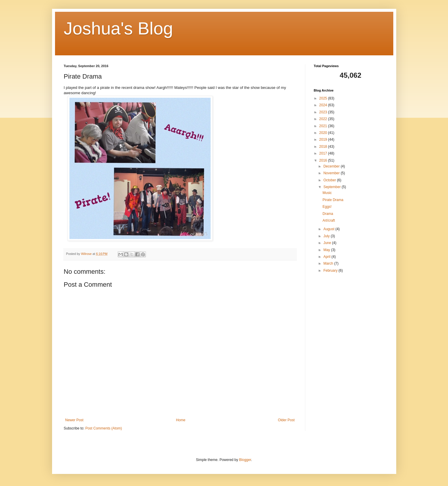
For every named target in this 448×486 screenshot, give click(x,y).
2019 (324, 140)
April (327, 257)
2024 (324, 105)
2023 (324, 112)
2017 (324, 153)
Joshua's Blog (119, 28)
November (332, 173)
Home (181, 420)
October (330, 180)
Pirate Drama (333, 200)
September (332, 187)
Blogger (245, 460)
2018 (324, 147)
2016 (324, 160)
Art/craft (329, 220)
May (327, 250)
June (328, 243)
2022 (324, 119)
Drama (328, 214)
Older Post (286, 420)
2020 (324, 133)
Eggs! (327, 207)
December (332, 166)
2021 (324, 126)
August (329, 229)
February (331, 271)
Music (327, 193)
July (327, 236)
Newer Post (74, 420)
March (329, 263)
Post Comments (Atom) (104, 428)
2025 (324, 98)
